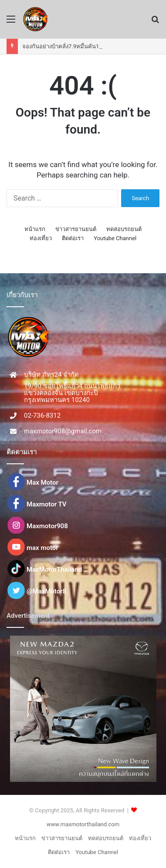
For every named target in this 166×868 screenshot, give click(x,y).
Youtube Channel (115, 238)
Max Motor (42, 483)
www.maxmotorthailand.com (83, 824)
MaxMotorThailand (54, 570)
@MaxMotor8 (46, 591)
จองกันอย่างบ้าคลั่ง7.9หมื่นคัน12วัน (66, 46)
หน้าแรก (35, 229)
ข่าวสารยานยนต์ (76, 229)
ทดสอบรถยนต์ (124, 229)
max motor (42, 548)
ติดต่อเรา (73, 238)
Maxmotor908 (47, 526)
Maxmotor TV (46, 504)
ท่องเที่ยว (41, 238)
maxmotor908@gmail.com (63, 431)
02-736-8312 (42, 416)
